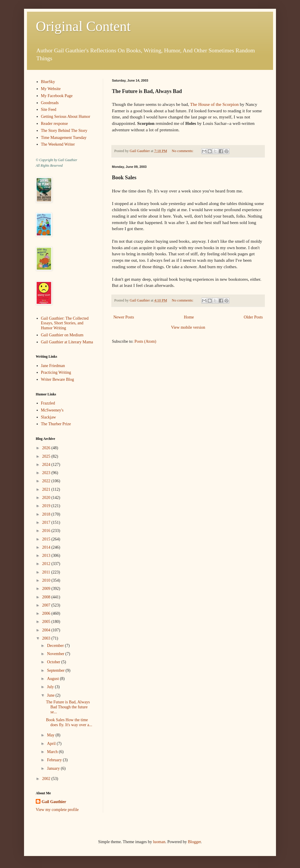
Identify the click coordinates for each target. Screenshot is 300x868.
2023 (47, 473)
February (55, 760)
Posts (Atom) (145, 341)
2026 (47, 448)
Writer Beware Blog (58, 379)
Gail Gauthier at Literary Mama (67, 342)
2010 (47, 580)
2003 (47, 638)
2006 (47, 613)
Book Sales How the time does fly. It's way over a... (69, 722)
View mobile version (188, 327)
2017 (47, 522)
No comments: (183, 151)
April (52, 744)
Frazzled (48, 403)
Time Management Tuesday (64, 138)
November (56, 654)
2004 (47, 630)
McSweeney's (52, 410)
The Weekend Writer (58, 144)
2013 (47, 556)
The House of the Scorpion (214, 104)
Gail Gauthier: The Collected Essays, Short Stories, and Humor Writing (65, 323)
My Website (51, 89)
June (51, 695)
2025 (47, 456)
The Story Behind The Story (64, 131)
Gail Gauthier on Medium (62, 335)
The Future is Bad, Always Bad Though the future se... (68, 707)
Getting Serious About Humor (66, 117)
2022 (47, 481)
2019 (47, 506)
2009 (47, 589)
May (51, 735)
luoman (159, 842)
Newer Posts (124, 317)
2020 (47, 498)
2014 (47, 547)
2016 (47, 531)
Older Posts (253, 317)
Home (189, 317)
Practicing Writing (56, 372)
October (54, 662)
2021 (47, 489)
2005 (47, 622)
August (53, 679)
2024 (47, 465)
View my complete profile (57, 810)
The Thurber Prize (56, 424)
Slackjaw (48, 417)
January (54, 768)
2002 (47, 779)
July (51, 687)
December (56, 646)
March (53, 752)
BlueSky (48, 82)
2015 (47, 539)
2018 (47, 514)
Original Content (83, 26)
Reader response (54, 124)
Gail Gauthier (54, 802)
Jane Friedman (53, 366)
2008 (47, 597)
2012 (47, 564)
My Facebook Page (57, 96)
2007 (47, 605)
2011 (47, 572)
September (56, 670)
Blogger (194, 842)
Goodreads (50, 103)
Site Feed (49, 110)
